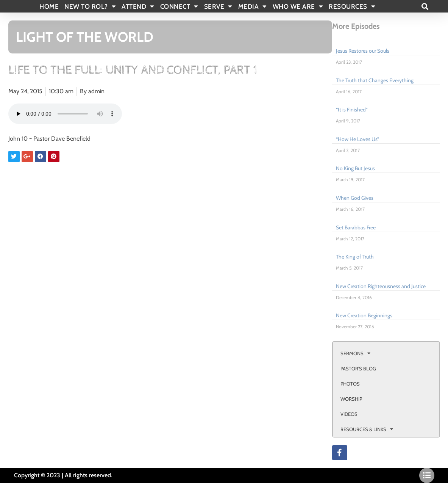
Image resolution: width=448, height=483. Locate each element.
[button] (425, 6)
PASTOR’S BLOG (358, 369)
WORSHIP (351, 399)
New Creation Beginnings (364, 315)
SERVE (218, 6)
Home (49, 6)
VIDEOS (349, 414)
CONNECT (179, 6)
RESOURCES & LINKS (367, 429)
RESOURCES (352, 6)
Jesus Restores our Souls (363, 51)
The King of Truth (355, 257)
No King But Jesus (355, 168)
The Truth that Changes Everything (375, 80)
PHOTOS (350, 384)
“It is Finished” (352, 110)
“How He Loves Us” (357, 139)
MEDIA (253, 6)
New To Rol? (90, 6)
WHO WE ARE (298, 6)
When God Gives (355, 198)
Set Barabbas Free (356, 227)
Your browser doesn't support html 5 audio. (65, 114)
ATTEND (138, 6)
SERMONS (355, 353)
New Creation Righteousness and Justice (381, 286)
